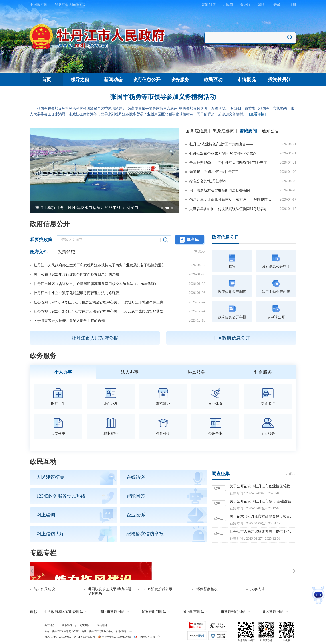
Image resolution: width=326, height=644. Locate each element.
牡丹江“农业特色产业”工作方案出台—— (221, 144)
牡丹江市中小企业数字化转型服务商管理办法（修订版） (78, 293)
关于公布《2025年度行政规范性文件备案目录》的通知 (76, 274)
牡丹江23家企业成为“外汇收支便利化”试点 (223, 153)
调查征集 (221, 473)
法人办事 (130, 372)
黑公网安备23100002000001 (115, 636)
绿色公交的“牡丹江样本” (209, 181)
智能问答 (209, 5)
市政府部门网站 (233, 611)
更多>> (200, 252)
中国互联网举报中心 (147, 636)
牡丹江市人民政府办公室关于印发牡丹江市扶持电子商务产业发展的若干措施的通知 (99, 265)
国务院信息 (197, 131)
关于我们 (49, 624)
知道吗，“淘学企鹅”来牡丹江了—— (218, 172)
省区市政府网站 (112, 611)
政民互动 (43, 461)
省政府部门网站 (154, 611)
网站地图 (102, 624)
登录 (277, 5)
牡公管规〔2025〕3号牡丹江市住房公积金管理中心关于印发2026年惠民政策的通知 (99, 311)
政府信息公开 (50, 224)
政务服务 (43, 356)
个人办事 (63, 372)
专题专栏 (43, 552)
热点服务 (196, 372)
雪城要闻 (248, 131)
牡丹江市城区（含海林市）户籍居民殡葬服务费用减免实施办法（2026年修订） (96, 284)
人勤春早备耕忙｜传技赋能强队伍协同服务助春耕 (229, 209)
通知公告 (270, 131)
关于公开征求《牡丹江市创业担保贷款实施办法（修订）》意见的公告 (263, 485)
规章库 (193, 240)
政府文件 (39, 252)
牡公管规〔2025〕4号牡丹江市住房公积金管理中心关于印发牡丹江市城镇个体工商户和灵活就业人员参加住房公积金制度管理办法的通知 (102, 302)
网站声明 (84, 624)
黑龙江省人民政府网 (70, 5)
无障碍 (228, 5)
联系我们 (67, 624)
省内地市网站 (193, 611)
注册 (293, 5)
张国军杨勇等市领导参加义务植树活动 (163, 97)
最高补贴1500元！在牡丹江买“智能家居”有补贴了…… (232, 163)
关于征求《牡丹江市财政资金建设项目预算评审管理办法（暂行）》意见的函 (263, 515)
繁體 (261, 5)
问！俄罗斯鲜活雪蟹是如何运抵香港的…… (223, 190)
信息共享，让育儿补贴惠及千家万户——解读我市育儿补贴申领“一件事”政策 (232, 200)
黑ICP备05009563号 (85, 636)
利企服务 (263, 372)
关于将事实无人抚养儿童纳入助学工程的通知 (69, 321)
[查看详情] (257, 114)
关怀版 (245, 5)
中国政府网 (39, 5)
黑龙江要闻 (223, 131)
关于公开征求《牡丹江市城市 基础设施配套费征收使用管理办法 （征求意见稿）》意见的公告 (263, 500)
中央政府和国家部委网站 (64, 611)
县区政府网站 (273, 611)
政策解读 (66, 252)
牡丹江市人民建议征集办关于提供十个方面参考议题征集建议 (263, 531)
